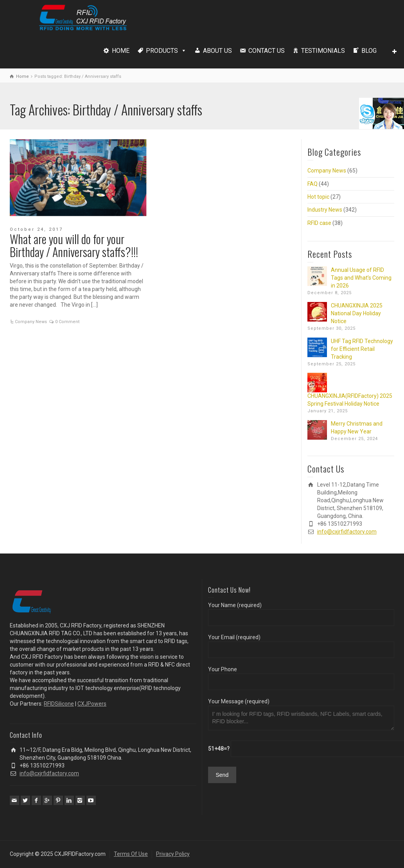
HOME (121, 51)
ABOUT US (217, 51)
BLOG (369, 51)
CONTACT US (267, 51)
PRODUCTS (162, 51)
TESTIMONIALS (323, 51)
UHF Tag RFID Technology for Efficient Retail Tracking (362, 349)
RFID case (319, 223)
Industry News (325, 210)
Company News (31, 322)
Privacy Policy (173, 854)
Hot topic (318, 197)
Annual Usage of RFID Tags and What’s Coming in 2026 (361, 278)
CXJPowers (92, 704)
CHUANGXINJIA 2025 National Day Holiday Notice (357, 313)
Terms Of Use (131, 854)
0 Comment (67, 322)
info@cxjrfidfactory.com (347, 532)
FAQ (312, 184)
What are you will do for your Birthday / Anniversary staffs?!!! (74, 245)
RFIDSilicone (59, 704)
